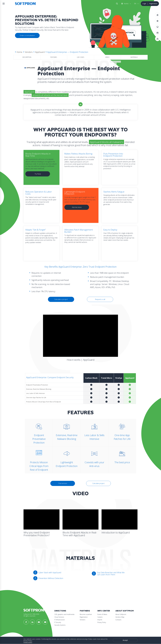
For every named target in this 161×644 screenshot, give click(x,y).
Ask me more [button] (77, 207)
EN (135, 4)
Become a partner (86, 614)
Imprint (100, 620)
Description (27, 57)
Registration (153, 4)
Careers (100, 617)
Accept (125, 640)
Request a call (100, 299)
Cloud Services (59, 617)
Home (19, 52)
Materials (134, 57)
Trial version (63, 483)
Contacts (118, 620)
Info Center (104, 611)
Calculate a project (61, 299)
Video (107, 57)
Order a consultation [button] (27, 35)
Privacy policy (28, 642)
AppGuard (40, 52)
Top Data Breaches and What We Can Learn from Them (111, 574)
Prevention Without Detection (51, 578)
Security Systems (60, 625)
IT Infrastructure (60, 620)
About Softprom (125, 611)
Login (144, 4)
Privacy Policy (102, 622)
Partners (85, 611)
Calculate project (98, 483)
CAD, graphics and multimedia (64, 614)
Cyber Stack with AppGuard (50, 572)
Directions (60, 611)
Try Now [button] (38, 174)
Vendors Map (120, 617)
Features (54, 57)
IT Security (58, 622)
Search (117, 4)
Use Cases (81, 57)
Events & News (102, 614)
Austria (126, 4)
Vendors (29, 52)
